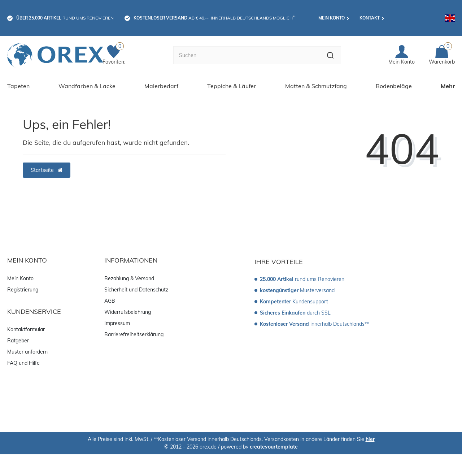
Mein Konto (332, 18)
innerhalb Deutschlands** (314, 324)
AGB (110, 301)
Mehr (448, 86)
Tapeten (18, 86)
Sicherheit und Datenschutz (136, 290)
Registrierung (23, 290)
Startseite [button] (47, 170)
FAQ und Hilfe (23, 363)
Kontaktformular (26, 329)
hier (370, 439)
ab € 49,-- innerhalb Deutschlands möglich (215, 18)
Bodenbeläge (394, 86)
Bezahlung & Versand (129, 278)
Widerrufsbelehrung (128, 312)
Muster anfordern (27, 352)
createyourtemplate (274, 447)
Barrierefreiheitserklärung (134, 334)
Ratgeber (18, 341)
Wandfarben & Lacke (87, 86)
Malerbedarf (161, 86)
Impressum (117, 323)
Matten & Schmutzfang (316, 86)
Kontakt (370, 18)
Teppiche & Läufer (232, 86)
